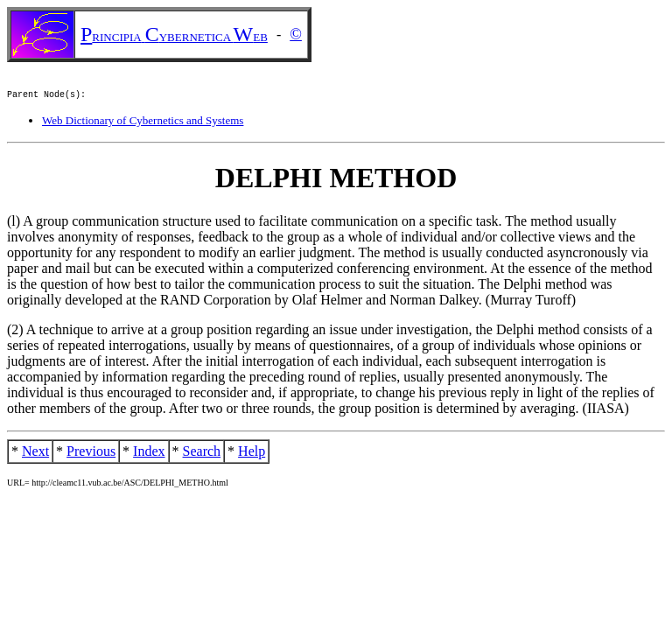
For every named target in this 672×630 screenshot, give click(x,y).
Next (35, 454)
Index (149, 454)
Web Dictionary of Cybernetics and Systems (143, 123)
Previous (91, 454)
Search (202, 454)
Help (252, 454)
